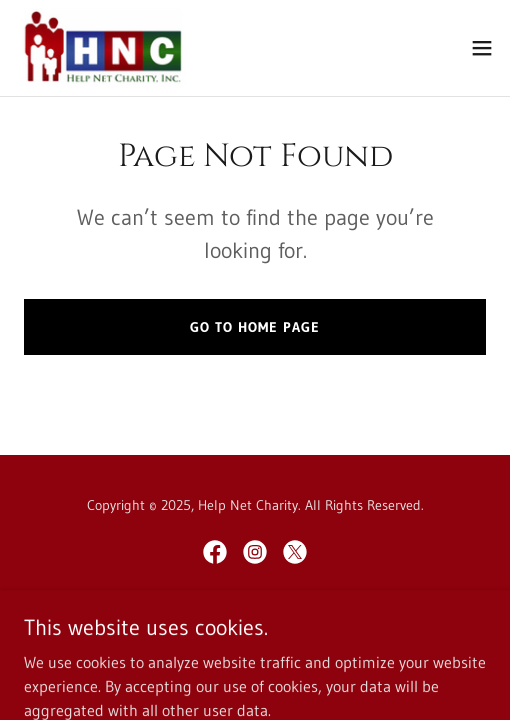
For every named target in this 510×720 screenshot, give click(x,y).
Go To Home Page (255, 327)
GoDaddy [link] (292, 622)
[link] (102, 48)
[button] (482, 48)
